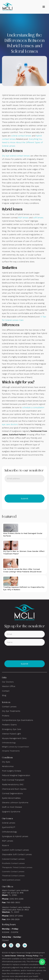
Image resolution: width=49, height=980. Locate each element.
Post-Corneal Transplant (13, 780)
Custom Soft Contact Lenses (15, 850)
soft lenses (38, 218)
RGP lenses (23, 218)
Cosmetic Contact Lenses (13, 871)
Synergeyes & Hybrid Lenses (15, 836)
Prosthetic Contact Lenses (13, 863)
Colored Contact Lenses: (13, 859)
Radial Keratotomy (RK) (13, 784)
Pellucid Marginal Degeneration (16, 775)
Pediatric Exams (9, 725)
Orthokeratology (9, 743)
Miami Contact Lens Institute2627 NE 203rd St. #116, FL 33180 (15, 893)
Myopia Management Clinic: (14, 738)
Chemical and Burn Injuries (14, 789)
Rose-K (5, 845)
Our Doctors (8, 682)
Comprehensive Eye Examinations (18, 720)
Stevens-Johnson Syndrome (15, 803)
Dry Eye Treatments (11, 711)
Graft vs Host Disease (12, 807)
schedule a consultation (33, 407)
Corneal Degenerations (12, 793)
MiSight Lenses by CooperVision (15, 747)
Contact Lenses (9, 707)
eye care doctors (10, 424)
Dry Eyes (6, 762)
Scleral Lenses (9, 823)
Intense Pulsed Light (11, 734)
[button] (44, 7)
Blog (4, 695)
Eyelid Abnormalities (11, 798)
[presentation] (23, 488)
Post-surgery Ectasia (11, 771)
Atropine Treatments (11, 751)
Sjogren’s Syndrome (11, 812)
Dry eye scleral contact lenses (16, 156)
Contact (6, 691)
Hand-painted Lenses (11, 880)
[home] (7, 7)
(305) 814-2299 (16, 899)
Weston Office (9, 686)
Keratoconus (8, 766)
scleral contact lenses (21, 136)
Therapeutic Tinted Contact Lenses (17, 867)
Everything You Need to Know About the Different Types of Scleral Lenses (22, 142)
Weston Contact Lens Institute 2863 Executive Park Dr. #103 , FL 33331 (16, 910)
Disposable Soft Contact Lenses (17, 854)
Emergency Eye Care (12, 729)
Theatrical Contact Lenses (13, 876)
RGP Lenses (8, 841)
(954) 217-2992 (16, 916)
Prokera (6, 716)
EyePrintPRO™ (9, 827)
